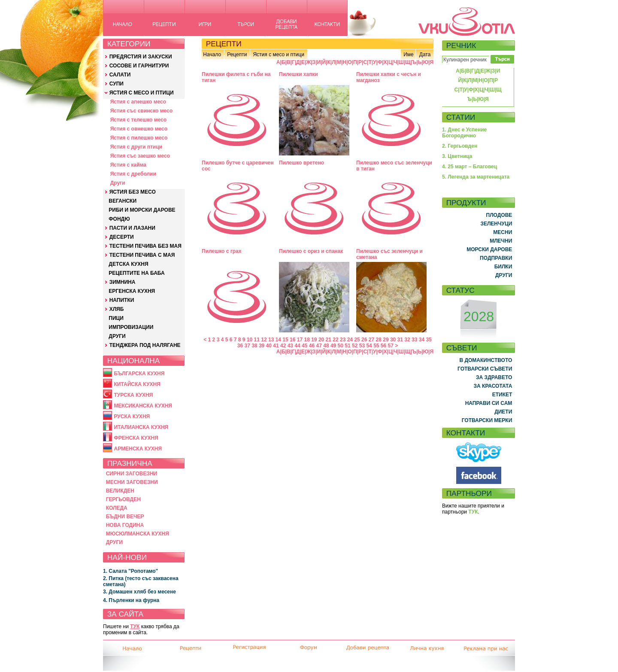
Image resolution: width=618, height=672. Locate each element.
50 (341, 346)
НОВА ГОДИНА (125, 525)
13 (271, 340)
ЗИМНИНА (123, 282)
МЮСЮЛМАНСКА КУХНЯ (138, 534)
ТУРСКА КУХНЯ (133, 395)
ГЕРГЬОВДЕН (123, 499)
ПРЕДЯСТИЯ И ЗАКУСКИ (141, 57)
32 (407, 340)
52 (355, 346)
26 (364, 340)
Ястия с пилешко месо (139, 138)
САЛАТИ (120, 75)
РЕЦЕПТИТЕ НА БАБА (136, 273)
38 (254, 346)
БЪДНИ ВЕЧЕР (125, 517)
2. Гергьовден (460, 146)
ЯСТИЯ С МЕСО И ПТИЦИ (142, 93)
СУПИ (117, 84)
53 (362, 346)
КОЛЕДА (117, 508)
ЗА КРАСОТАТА (493, 386)
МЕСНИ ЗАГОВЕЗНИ (132, 482)
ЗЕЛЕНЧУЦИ (496, 224)
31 (400, 340)
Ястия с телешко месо (139, 120)
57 (391, 346)
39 (262, 346)
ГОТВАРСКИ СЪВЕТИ (485, 369)
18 (307, 340)
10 (250, 340)
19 (314, 340)
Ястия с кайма (128, 165)
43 (290, 346)
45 (304, 346)
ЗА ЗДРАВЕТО (494, 377)
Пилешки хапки (298, 74)
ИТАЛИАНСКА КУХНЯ (141, 427)
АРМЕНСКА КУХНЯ (138, 449)
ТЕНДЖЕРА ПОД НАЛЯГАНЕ (145, 345)
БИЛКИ (503, 267)
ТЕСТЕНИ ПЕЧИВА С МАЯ (142, 255)
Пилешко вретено (301, 163)
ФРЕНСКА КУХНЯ (136, 438)
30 (393, 340)
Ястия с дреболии (133, 174)
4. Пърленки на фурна (131, 600)
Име (409, 55)
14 (278, 340)
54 (369, 346)
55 (376, 346)
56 (383, 346)
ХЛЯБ (117, 309)
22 (335, 340)
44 (297, 346)
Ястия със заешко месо (140, 156)
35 (429, 340)
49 (333, 346)
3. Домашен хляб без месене (139, 592)
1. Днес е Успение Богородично (464, 133)
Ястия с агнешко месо (138, 102)
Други (118, 183)
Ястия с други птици (136, 147)
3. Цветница (457, 156)
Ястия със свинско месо (141, 111)
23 (343, 340)
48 (326, 346)
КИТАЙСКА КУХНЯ (137, 384)
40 (269, 346)
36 (240, 346)
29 (386, 340)
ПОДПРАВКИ (496, 258)
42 (283, 346)
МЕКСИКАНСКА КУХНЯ (143, 406)
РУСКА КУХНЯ (132, 417)
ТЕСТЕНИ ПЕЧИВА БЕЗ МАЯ (145, 246)
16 (292, 340)
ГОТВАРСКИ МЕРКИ (487, 420)
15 (285, 340)
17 (300, 340)
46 (312, 346)
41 (276, 346)
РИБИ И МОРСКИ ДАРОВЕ (142, 210)
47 (319, 346)
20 (321, 340)
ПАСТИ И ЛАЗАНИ (132, 228)
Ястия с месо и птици (278, 55)
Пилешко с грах (221, 251)
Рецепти (237, 55)
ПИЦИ (116, 318)
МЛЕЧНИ (501, 241)
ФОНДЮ (119, 219)
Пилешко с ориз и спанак (311, 251)
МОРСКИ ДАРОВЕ (489, 249)
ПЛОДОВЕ (499, 215)
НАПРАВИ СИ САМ (489, 403)
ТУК (135, 626)
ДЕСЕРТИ (122, 237)
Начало (212, 55)
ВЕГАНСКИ (123, 201)
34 (422, 340)
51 (347, 346)
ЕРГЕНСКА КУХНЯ (132, 291)
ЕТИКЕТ (502, 395)
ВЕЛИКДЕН (120, 491)
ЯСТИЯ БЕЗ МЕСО (133, 192)
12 (264, 340)
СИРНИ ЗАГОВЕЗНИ (132, 474)
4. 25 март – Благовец (470, 167)
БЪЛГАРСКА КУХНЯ (139, 374)
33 (414, 340)
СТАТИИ (461, 117)
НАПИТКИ (122, 300)
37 (247, 346)
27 (371, 340)
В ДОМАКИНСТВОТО (486, 360)
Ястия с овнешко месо (139, 129)
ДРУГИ (117, 336)
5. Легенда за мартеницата (476, 177)
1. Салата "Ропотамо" (130, 571)
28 (379, 340)
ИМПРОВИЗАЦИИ (131, 327)
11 (257, 340)
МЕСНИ (503, 232)
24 (350, 340)
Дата (425, 55)
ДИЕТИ (503, 412)
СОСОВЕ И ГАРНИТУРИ (139, 66)
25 (357, 340)
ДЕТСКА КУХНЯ (128, 264)
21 (329, 340)
